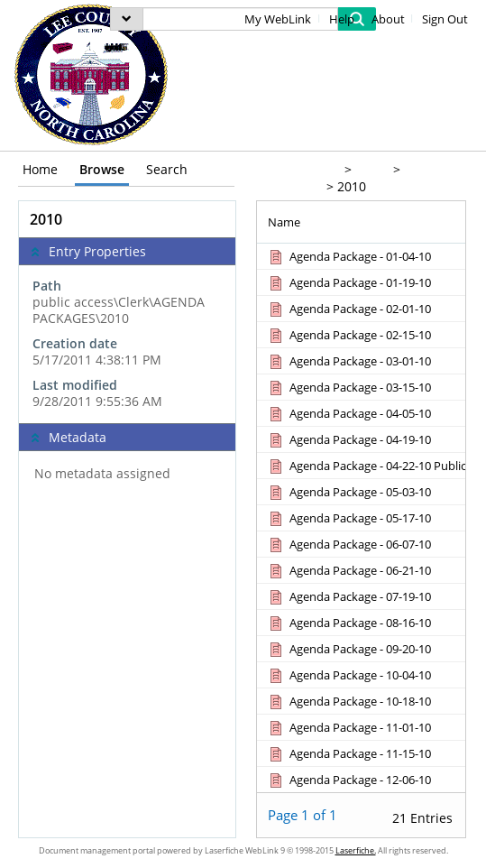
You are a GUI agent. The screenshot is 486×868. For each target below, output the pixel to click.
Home (40, 169)
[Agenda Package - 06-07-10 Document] (348, 544)
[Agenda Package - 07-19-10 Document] (348, 596)
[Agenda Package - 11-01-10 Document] (348, 727)
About (388, 19)
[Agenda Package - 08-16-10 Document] (348, 623)
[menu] (127, 19)
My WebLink (278, 19)
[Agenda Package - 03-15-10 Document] (348, 387)
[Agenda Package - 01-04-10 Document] (348, 256)
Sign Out (445, 19)
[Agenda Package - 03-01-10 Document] (348, 361)
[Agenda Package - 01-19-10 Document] (348, 282)
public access (297, 169)
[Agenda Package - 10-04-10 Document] (348, 675)
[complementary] (127, 344)
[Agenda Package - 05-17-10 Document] (348, 518)
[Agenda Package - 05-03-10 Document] (348, 492)
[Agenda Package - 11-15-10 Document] (348, 753)
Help (342, 19)
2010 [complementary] (46, 219)
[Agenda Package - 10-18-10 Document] (348, 701)
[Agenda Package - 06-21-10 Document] (348, 570)
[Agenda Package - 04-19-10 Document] (348, 439)
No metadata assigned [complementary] (102, 474)
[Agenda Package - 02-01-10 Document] (348, 309)
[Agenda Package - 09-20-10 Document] (348, 649)
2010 (352, 186)
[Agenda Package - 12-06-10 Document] (348, 780)
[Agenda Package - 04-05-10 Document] (348, 413)
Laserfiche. (356, 850)
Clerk (371, 169)
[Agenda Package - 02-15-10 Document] (348, 335)
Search (167, 169)
